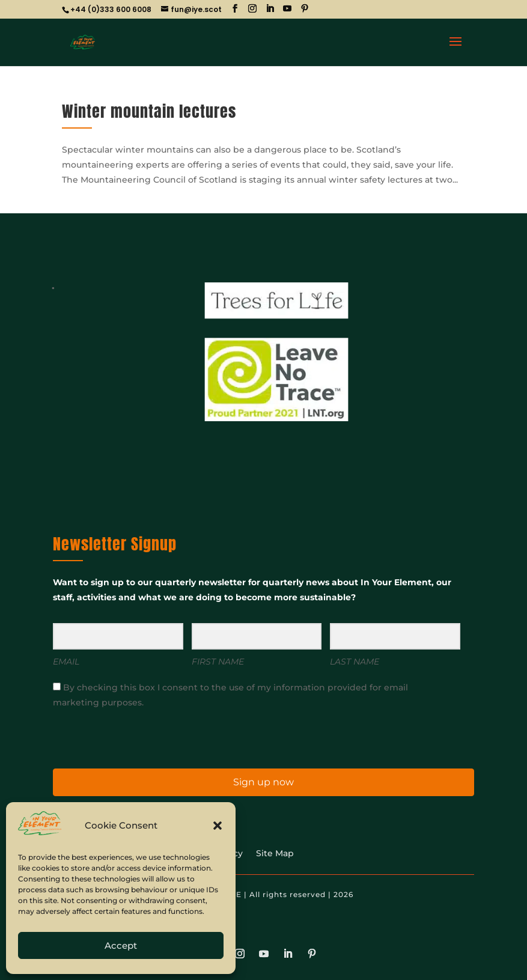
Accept (121, 945)
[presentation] (127, 738)
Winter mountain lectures (149, 111)
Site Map (275, 854)
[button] (218, 826)
